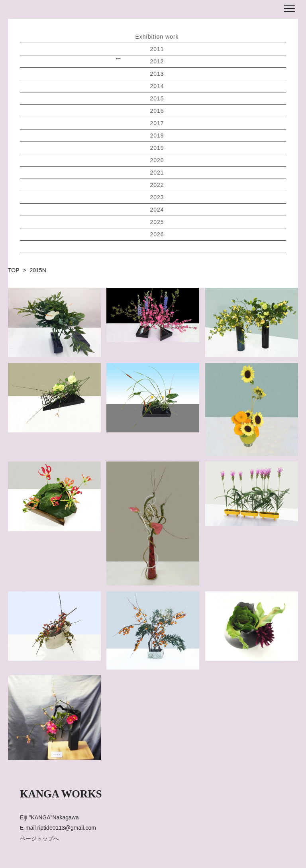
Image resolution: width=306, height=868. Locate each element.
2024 (157, 210)
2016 (157, 111)
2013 (157, 74)
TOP (14, 270)
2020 (157, 160)
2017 (157, 123)
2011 (157, 49)
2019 (157, 148)
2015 (157, 98)
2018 (157, 136)
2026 (157, 234)
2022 (157, 185)
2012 (157, 61)
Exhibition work (157, 37)
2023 (157, 197)
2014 (157, 86)
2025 (157, 222)
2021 (157, 173)
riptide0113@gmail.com (67, 828)
